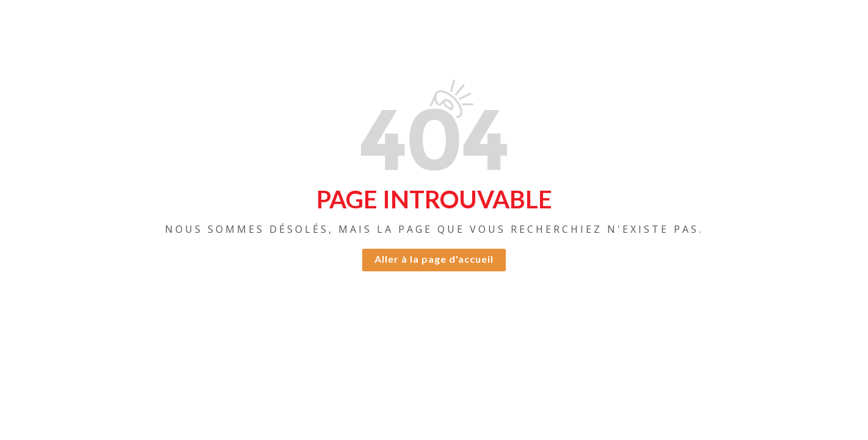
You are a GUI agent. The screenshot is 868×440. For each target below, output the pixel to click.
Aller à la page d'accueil (434, 259)
